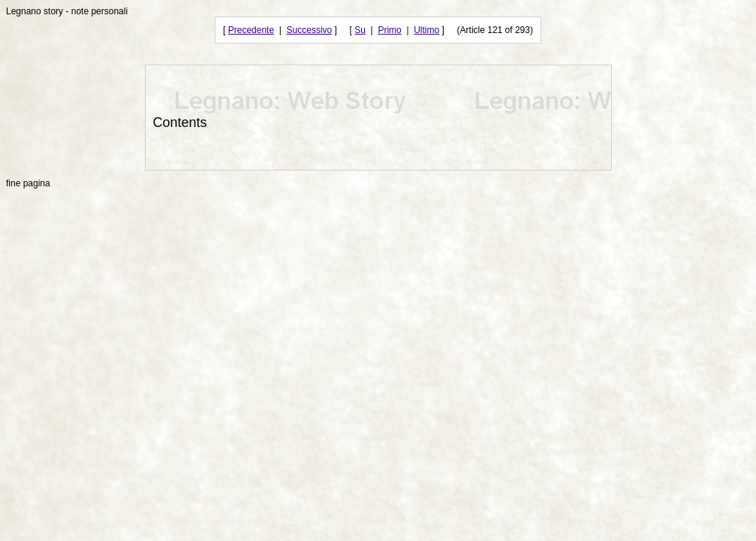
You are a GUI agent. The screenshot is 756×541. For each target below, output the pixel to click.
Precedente (251, 30)
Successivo (310, 30)
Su (360, 30)
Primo (389, 30)
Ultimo (426, 30)
